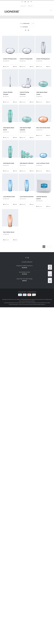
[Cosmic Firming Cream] (10, 46)
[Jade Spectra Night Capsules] (27, 115)
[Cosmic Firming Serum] (43, 46)
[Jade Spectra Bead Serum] (10, 115)
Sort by (25, 23)
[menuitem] (24, 6)
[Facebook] (26, 258)
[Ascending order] (33, 23)
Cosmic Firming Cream (10, 59)
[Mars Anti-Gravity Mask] (43, 115)
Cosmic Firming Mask (26, 59)
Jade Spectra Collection (27, 163)
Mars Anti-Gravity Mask (43, 128)
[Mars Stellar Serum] (10, 219)
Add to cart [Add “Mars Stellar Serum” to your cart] (7, 240)
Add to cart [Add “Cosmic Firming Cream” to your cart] (7, 67)
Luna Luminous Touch (43, 163)
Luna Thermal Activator (27, 197)
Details (16, 67)
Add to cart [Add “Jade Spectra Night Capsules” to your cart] (23, 138)
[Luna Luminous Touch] (43, 151)
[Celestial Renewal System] (43, 184)
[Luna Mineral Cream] (10, 184)
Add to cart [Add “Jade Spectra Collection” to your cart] (23, 171)
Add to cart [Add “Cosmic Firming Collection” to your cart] (23, 102)
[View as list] (28, 30)
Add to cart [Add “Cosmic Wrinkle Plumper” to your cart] (7, 102)
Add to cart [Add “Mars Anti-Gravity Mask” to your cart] (40, 135)
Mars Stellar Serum (9, 232)
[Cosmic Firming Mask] (27, 46)
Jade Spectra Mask (9, 163)
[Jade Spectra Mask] (10, 151)
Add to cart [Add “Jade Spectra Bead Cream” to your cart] (40, 102)
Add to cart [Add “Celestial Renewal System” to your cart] (40, 206)
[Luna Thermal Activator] (27, 184)
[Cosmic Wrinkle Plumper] (10, 80)
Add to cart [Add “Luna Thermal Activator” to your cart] (23, 204)
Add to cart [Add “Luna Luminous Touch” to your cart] (40, 171)
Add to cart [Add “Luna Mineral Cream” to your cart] (7, 204)
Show (24, 27)
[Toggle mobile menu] (51, 11)
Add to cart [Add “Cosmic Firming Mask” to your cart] (23, 67)
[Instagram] (28, 258)
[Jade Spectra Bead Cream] (43, 80)
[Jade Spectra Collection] (27, 151)
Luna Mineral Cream (9, 197)
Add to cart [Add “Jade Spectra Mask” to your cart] (7, 171)
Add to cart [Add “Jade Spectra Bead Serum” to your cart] (7, 138)
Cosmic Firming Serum (43, 59)
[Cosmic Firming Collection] (27, 80)
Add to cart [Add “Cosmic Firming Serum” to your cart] (40, 67)
